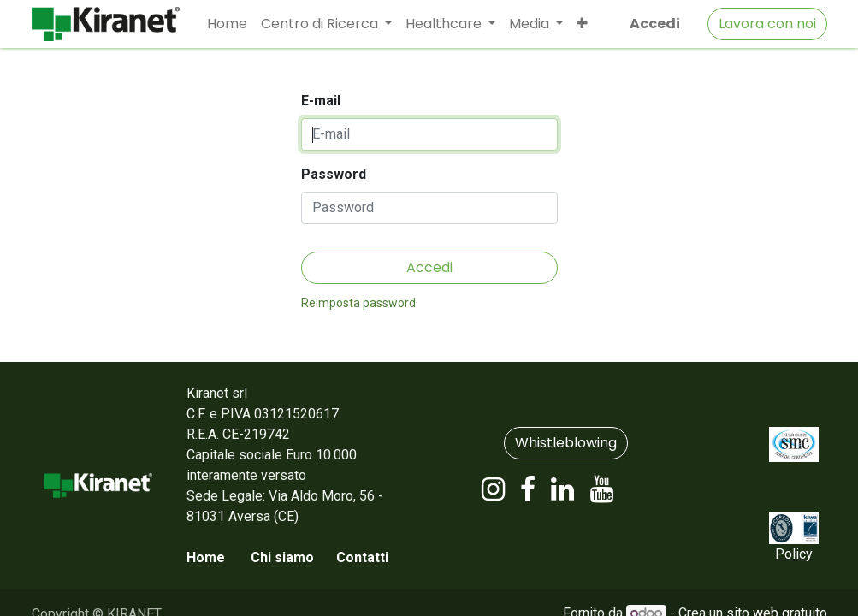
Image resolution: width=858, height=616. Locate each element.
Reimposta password (358, 303)
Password (334, 174)
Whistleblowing (566, 443)
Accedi (655, 24)
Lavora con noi (767, 24)
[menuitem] (227, 24)
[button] (582, 24)
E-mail (321, 101)
